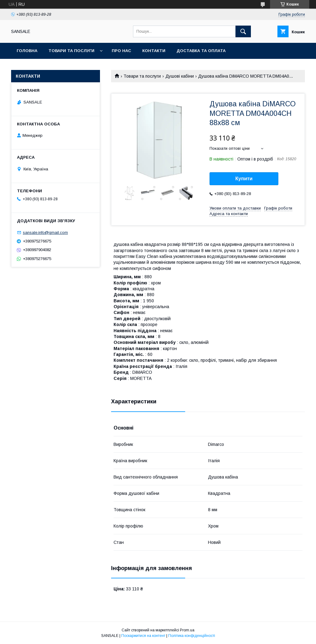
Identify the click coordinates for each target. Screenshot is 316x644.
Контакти (154, 51)
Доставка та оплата (201, 51)
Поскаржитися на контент (143, 636)
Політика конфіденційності (192, 636)
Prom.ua (187, 630)
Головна (27, 51)
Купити (244, 179)
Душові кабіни (180, 76)
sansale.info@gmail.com (45, 232)
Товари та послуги (71, 51)
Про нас (121, 51)
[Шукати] (243, 31)
